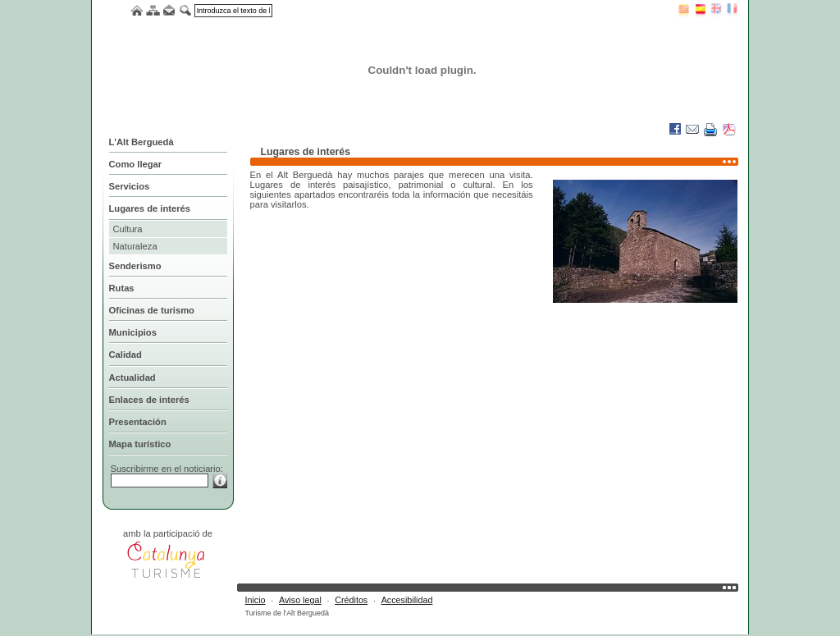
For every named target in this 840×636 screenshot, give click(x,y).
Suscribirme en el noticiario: (167, 469)
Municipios (133, 332)
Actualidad (132, 377)
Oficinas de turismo (152, 310)
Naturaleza (135, 246)
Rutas (122, 288)
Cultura (128, 229)
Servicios (130, 186)
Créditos (351, 600)
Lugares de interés (150, 208)
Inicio (256, 600)
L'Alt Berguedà (142, 142)
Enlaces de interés (149, 400)
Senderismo (135, 266)
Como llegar (136, 164)
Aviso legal (300, 600)
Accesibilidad (407, 600)
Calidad (126, 355)
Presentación (138, 422)
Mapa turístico (140, 444)
